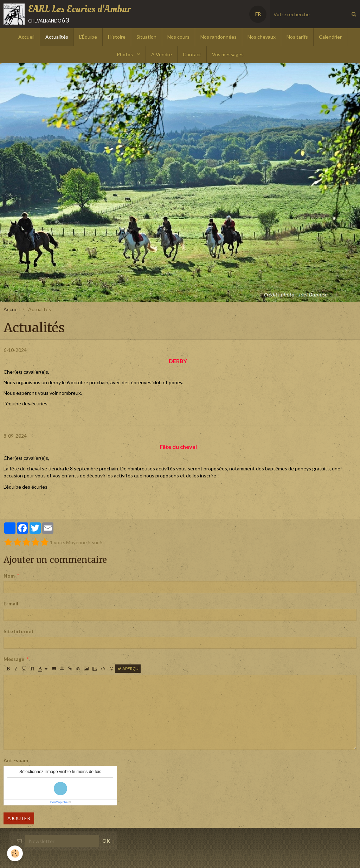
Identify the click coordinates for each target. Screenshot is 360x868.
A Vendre (162, 54)
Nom (9, 576)
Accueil (26, 37)
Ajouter (19, 818)
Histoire (117, 37)
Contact (192, 54)
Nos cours (178, 37)
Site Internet (19, 631)
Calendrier (330, 37)
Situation (146, 37)
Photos (125, 54)
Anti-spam (16, 760)
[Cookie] (15, 853)
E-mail (11, 603)
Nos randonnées (218, 37)
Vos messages (228, 54)
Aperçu (128, 668)
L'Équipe (88, 37)
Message (14, 659)
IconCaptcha (59, 802)
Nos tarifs (297, 37)
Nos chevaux (262, 37)
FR (258, 14)
